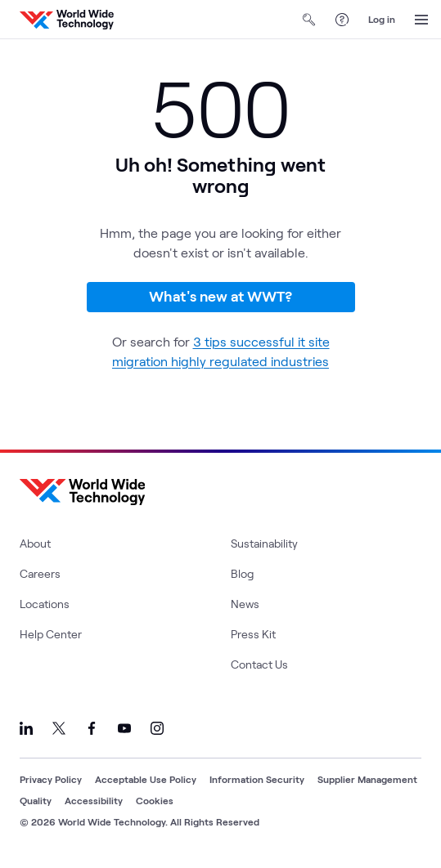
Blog (242, 573)
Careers (40, 573)
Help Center (51, 634)
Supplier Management (367, 779)
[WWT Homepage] (67, 20)
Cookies (155, 800)
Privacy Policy (51, 779)
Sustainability (264, 543)
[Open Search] (309, 20)
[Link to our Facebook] (92, 728)
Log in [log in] (382, 19)
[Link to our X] (59, 728)
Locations (45, 604)
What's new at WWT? (220, 296)
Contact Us (259, 664)
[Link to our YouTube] (124, 728)
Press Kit (253, 634)
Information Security (257, 779)
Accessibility (94, 800)
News (245, 604)
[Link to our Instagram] (157, 728)
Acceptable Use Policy (146, 779)
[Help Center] (342, 20)
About (35, 543)
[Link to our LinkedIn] (26, 728)
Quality (36, 800)
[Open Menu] (421, 20)
